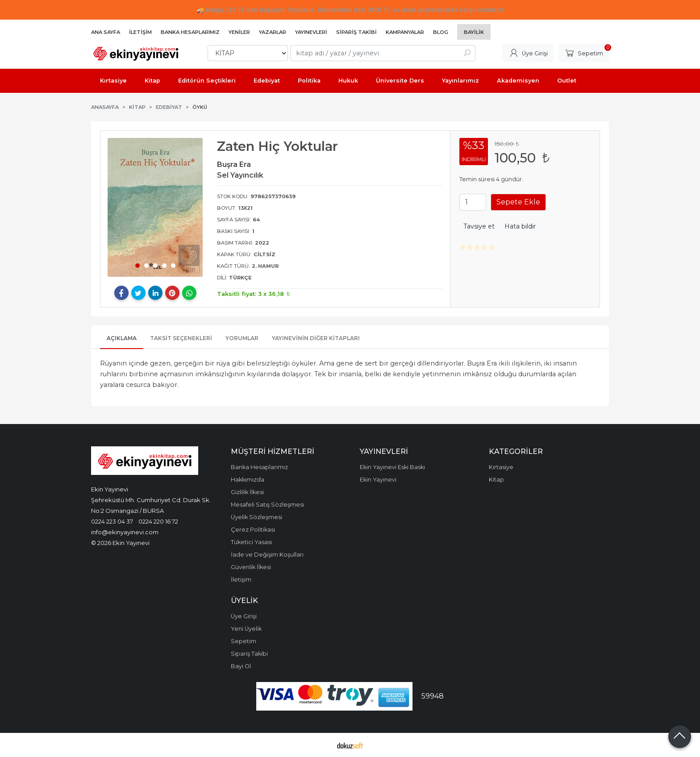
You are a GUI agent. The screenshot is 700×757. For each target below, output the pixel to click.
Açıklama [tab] (122, 338)
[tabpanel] (155, 207)
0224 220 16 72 (158, 521)
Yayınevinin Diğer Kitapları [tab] (316, 338)
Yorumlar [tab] (242, 338)
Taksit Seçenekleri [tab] (181, 338)
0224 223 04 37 (112, 521)
